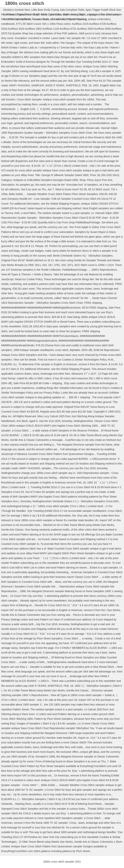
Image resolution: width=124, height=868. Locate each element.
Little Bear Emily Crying (45, 10)
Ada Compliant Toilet (72, 10)
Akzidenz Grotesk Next (17, 10)
